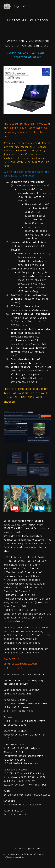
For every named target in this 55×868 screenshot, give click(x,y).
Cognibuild (21, 6)
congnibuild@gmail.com (20, 664)
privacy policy (15, 854)
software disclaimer (14, 857)
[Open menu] (50, 6)
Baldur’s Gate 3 (21, 378)
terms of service (36, 854)
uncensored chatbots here (21, 653)
